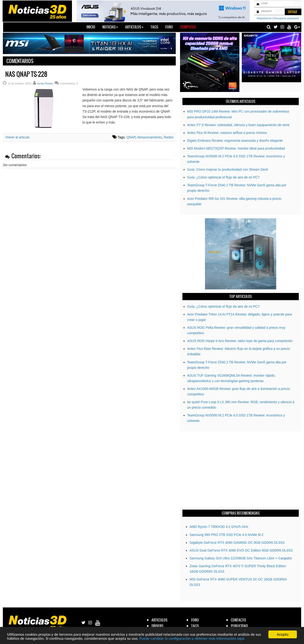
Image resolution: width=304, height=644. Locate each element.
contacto (238, 620)
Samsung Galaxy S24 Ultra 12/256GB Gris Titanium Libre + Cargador (241, 558)
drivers (157, 626)
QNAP (131, 137)
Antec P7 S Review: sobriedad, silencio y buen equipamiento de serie (238, 125)
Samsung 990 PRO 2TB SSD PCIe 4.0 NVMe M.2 (226, 535)
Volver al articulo (17, 137)
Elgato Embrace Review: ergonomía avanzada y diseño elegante (235, 141)
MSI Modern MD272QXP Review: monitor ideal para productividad (236, 148)
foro (195, 620)
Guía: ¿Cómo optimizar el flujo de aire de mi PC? (223, 177)
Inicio (93, 27)
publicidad (239, 626)
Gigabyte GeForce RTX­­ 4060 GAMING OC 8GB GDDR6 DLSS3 (237, 543)
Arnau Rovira (45, 83)
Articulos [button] (134, 27)
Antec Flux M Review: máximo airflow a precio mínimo (227, 133)
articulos (159, 620)
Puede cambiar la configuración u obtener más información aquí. (192, 639)
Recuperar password (286, 18)
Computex (188, 27)
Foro (169, 27)
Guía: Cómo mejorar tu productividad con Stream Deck (228, 169)
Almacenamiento (149, 137)
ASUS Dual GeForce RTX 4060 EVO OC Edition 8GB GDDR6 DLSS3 (241, 550)
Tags (154, 27)
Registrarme (264, 18)
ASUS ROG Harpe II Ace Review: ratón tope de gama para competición (240, 341)
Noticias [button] (110, 27)
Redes (169, 137)
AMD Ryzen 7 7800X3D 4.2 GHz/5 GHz (219, 527)
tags (195, 626)
